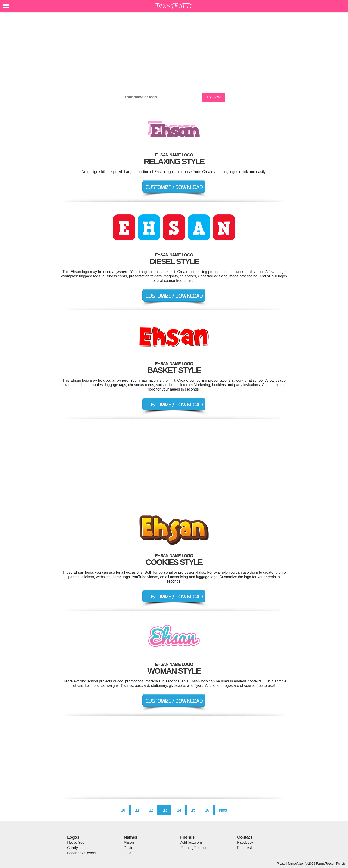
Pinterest (244, 848)
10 (123, 810)
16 (207, 810)
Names (130, 837)
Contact (245, 837)
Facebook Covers (82, 853)
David (129, 848)
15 (193, 810)
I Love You (76, 842)
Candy (72, 848)
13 (165, 810)
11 (137, 810)
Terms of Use (295, 863)
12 (151, 810)
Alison (129, 842)
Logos (73, 837)
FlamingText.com (194, 848)
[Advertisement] (174, 52)
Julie (128, 853)
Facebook (245, 842)
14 (179, 810)
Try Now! (214, 97)
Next (223, 810)
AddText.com (191, 842)
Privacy (281, 863)
